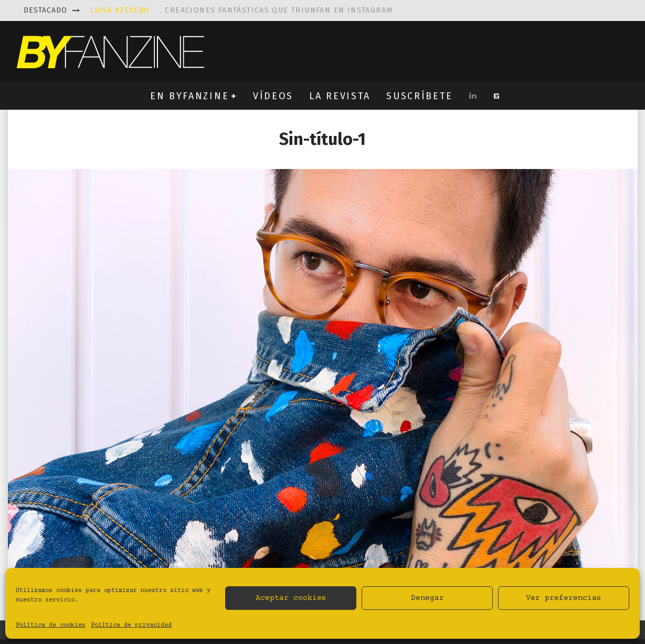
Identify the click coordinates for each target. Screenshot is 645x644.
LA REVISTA (340, 96)
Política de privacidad (131, 625)
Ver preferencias (564, 598)
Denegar (427, 598)
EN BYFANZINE (189, 96)
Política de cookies (51, 625)
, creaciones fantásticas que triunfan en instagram (242, 10)
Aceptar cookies (291, 598)
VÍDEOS (273, 96)
